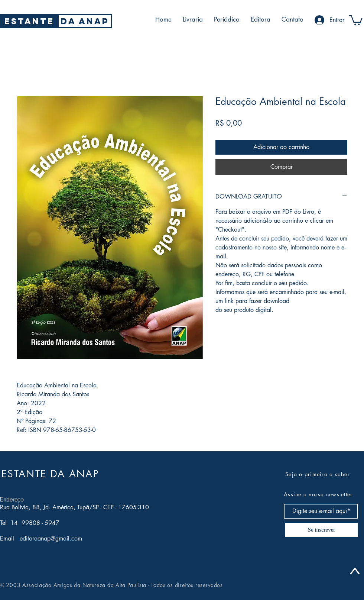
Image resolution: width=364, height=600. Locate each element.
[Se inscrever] (321, 530)
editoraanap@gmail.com (51, 538)
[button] (356, 20)
